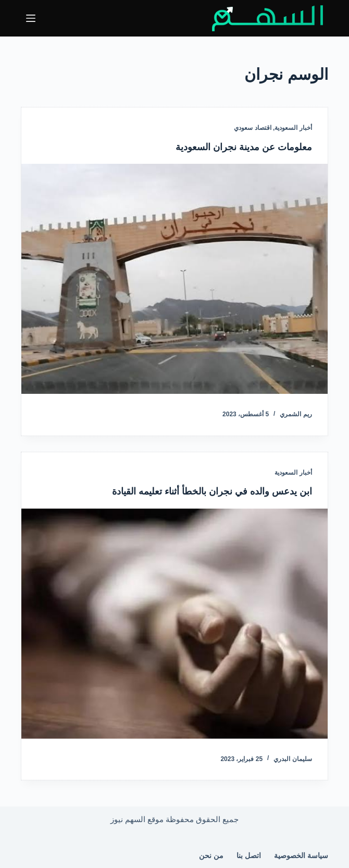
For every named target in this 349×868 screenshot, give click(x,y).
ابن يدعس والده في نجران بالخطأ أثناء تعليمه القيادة (212, 491)
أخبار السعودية (293, 128)
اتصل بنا (249, 855)
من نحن (211, 855)
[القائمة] (31, 18)
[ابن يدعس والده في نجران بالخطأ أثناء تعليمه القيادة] (174, 624)
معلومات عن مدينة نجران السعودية (244, 147)
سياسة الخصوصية (301, 855)
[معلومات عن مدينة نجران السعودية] (174, 279)
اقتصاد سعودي (252, 128)
